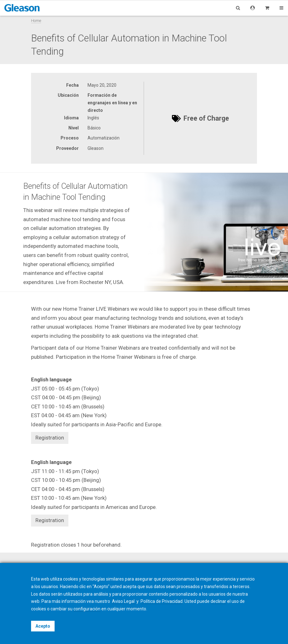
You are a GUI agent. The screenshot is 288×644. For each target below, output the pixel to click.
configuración (87, 609)
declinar (218, 601)
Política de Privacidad (162, 601)
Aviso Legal (124, 601)
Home (36, 21)
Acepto (43, 626)
